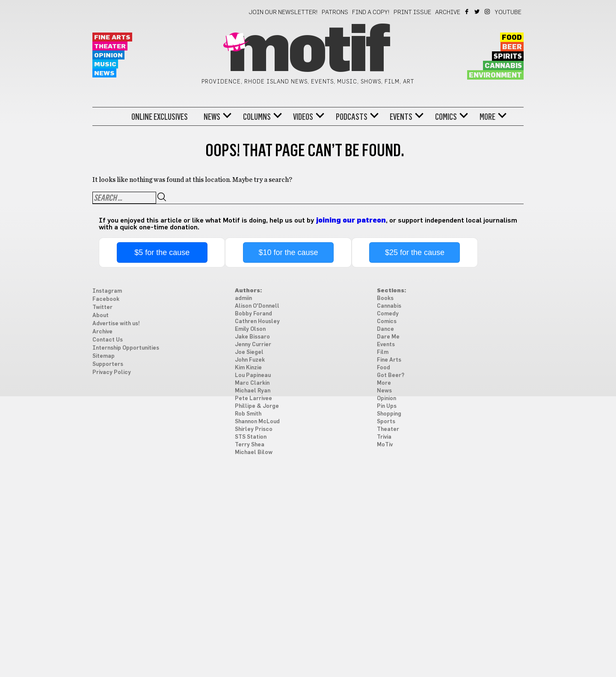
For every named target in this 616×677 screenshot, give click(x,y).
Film (383, 352)
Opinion (108, 55)
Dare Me (388, 337)
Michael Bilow (254, 453)
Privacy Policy (112, 373)
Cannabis (503, 66)
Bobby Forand (253, 314)
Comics (446, 117)
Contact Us (108, 340)
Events (401, 117)
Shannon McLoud (257, 422)
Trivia (384, 437)
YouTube (508, 12)
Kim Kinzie (248, 368)
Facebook (467, 12)
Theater (110, 46)
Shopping (389, 414)
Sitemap (104, 356)
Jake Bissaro (252, 337)
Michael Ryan (253, 391)
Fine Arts (112, 37)
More (487, 117)
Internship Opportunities (126, 348)
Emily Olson (250, 329)
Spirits (508, 56)
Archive (448, 12)
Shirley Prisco (254, 429)
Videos (303, 117)
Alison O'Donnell (257, 306)
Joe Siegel (249, 352)
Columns (257, 117)
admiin (243, 298)
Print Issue (412, 12)
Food (512, 38)
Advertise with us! (116, 324)
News (104, 73)
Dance (385, 329)
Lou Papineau (253, 376)
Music (105, 64)
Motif (308, 51)
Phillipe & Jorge (257, 406)
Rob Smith (248, 414)
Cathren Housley (257, 322)
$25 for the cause (415, 252)
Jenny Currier (253, 345)
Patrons (335, 12)
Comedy (388, 314)
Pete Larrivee (253, 399)
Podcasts (352, 117)
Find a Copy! (371, 12)
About (101, 316)
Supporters (108, 364)
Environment (495, 75)
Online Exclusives (160, 117)
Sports (386, 422)
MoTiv (385, 445)
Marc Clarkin (252, 383)
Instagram (488, 12)
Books (385, 298)
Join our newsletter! (283, 12)
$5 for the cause (162, 252)
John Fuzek (250, 360)
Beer (512, 47)
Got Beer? (391, 376)
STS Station (251, 437)
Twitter (478, 12)
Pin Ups (387, 406)
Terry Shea (250, 445)
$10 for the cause (289, 252)
